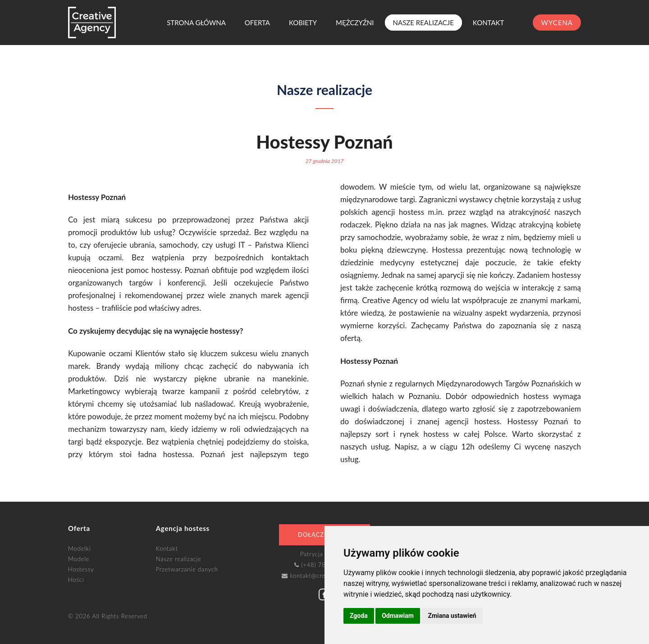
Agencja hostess (183, 528)
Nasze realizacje (423, 23)
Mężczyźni (355, 23)
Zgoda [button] (359, 616)
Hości (76, 580)
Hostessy (81, 569)
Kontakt (489, 23)
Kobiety (303, 23)
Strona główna (196, 23)
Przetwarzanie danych (187, 569)
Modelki (79, 549)
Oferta (257, 23)
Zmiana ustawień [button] (452, 616)
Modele (79, 559)
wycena (557, 23)
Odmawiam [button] (398, 616)
